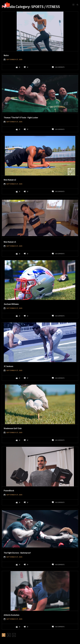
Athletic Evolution (12, 615)
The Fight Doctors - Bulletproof (17, 553)
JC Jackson (8, 366)
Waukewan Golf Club (13, 428)
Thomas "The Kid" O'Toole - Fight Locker (21, 118)
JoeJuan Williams (11, 304)
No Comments (60, 67)
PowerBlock (9, 491)
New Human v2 (10, 180)
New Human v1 (10, 242)
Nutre (6, 55)
